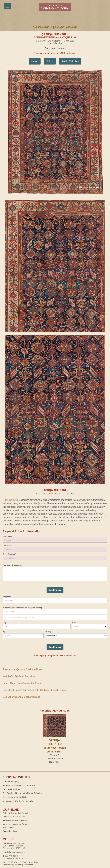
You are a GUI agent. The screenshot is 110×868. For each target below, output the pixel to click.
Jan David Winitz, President (15, 820)
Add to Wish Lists (70, 61)
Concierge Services (11, 789)
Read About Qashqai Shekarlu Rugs (22, 669)
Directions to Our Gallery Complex (18, 801)
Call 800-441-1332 (42, 27)
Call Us (50, 61)
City (5, 623)
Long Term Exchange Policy (15, 824)
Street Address (23, 608)
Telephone (7, 597)
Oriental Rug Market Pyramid (16, 813)
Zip (4, 632)
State (74, 623)
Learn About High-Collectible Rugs (22, 683)
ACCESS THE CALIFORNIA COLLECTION (55, 7)
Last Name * (8, 545)
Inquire (35, 61)
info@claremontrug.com (14, 852)
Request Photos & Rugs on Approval (19, 785)
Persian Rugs (9, 827)
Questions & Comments (13, 565)
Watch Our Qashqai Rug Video (19, 676)
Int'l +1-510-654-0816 (66, 27)
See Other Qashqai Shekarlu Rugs (21, 697)
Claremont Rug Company (55, 20)
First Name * (8, 536)
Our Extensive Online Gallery (16, 797)
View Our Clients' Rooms (14, 817)
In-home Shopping (11, 781)
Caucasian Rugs (10, 831)
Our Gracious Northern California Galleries (22, 793)
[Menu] (8, 6)
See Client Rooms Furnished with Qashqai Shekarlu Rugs (34, 690)
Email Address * (9, 554)
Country (48, 632)
